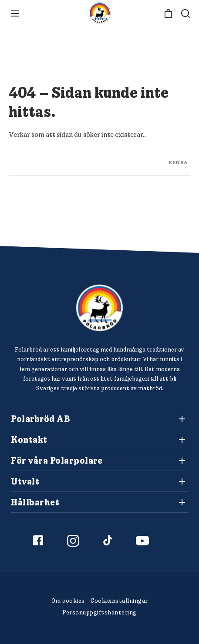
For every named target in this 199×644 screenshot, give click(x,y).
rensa (178, 162)
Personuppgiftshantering (99, 612)
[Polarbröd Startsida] (99, 308)
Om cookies (68, 601)
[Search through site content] (99, 160)
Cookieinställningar (119, 601)
